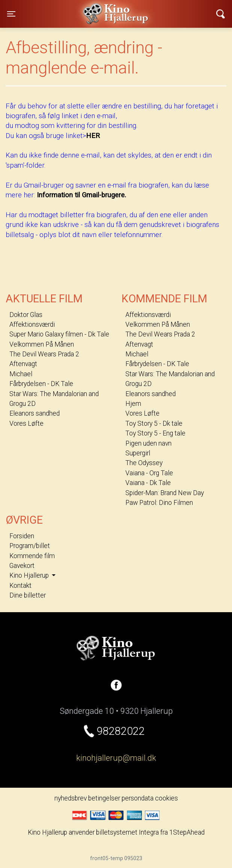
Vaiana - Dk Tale (148, 483)
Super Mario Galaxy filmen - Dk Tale (59, 334)
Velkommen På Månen (42, 344)
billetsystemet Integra (127, 832)
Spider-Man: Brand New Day (165, 493)
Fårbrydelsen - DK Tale (41, 384)
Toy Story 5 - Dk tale (154, 423)
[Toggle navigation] (11, 14)
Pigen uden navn (148, 443)
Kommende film (32, 556)
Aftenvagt (23, 364)
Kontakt (20, 586)
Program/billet (30, 546)
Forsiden (22, 536)
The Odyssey (144, 463)
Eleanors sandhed (35, 413)
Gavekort (22, 566)
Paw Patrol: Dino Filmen (159, 503)
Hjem (133, 404)
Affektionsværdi (32, 324)
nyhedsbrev (71, 798)
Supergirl (138, 453)
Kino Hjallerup (71, 9)
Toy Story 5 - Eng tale (155, 433)
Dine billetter (28, 595)
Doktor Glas (26, 315)
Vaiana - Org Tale (149, 473)
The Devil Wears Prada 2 (44, 354)
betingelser (104, 798)
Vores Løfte (26, 423)
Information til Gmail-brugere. (81, 195)
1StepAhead (187, 832)
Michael (21, 374)
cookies (166, 798)
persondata (138, 798)
